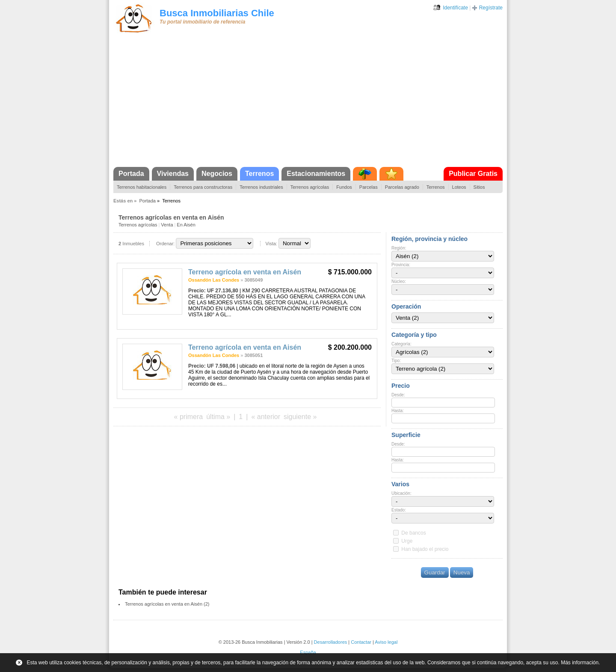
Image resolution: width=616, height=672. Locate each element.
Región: (399, 248)
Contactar (361, 642)
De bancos (413, 533)
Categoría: (401, 344)
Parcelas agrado (402, 187)
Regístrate (491, 8)
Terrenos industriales (261, 187)
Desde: (398, 395)
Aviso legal (386, 642)
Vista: (271, 244)
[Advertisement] (308, 103)
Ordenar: (165, 244)
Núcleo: (399, 281)
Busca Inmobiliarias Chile (217, 13)
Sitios (479, 187)
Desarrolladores (331, 642)
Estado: (399, 510)
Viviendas (173, 174)
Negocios (217, 174)
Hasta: (398, 411)
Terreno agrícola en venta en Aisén (245, 272)
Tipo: (396, 361)
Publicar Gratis (473, 174)
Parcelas (369, 187)
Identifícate (455, 8)
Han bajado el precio (425, 549)
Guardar (435, 572)
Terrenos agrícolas (310, 187)
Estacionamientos (316, 174)
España (308, 652)
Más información (580, 663)
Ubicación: (401, 493)
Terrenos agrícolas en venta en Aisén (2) (167, 604)
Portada (131, 174)
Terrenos (259, 174)
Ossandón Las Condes (214, 280)
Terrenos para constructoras (203, 187)
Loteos (459, 187)
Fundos (344, 187)
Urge (407, 541)
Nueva (462, 572)
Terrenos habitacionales (142, 187)
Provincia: (401, 265)
